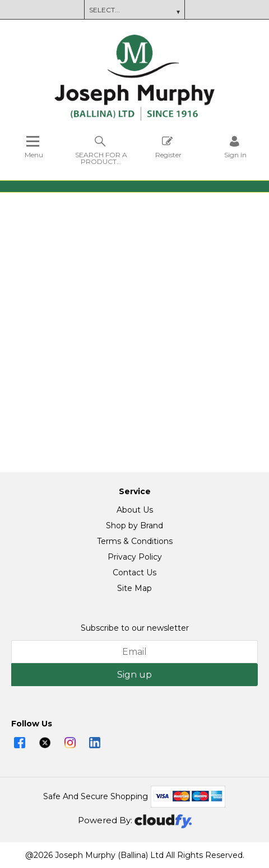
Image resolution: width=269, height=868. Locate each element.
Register (168, 147)
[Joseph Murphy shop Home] (134, 118)
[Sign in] (235, 147)
